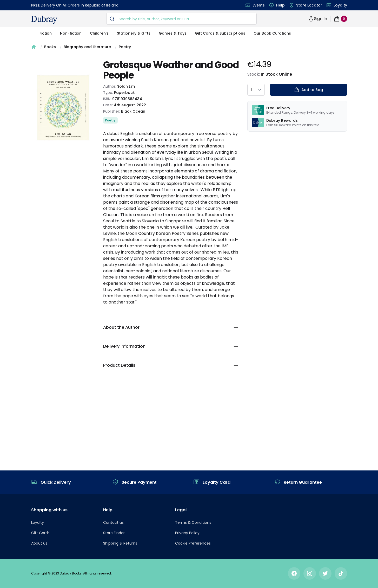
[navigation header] (44, 20)
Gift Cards (40, 533)
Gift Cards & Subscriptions (220, 33)
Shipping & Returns (120, 543)
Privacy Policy (187, 533)
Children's (99, 33)
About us (39, 543)
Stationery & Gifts (134, 33)
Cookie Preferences (193, 543)
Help (280, 5)
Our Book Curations (272, 33)
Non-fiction (71, 33)
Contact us (113, 522)
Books (50, 47)
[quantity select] (256, 90)
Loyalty (340, 5)
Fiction (46, 33)
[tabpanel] (63, 108)
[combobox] (181, 19)
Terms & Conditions (193, 522)
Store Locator (309, 5)
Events (259, 5)
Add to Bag (309, 90)
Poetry (125, 47)
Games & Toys (173, 33)
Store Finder (114, 533)
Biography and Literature (87, 47)
